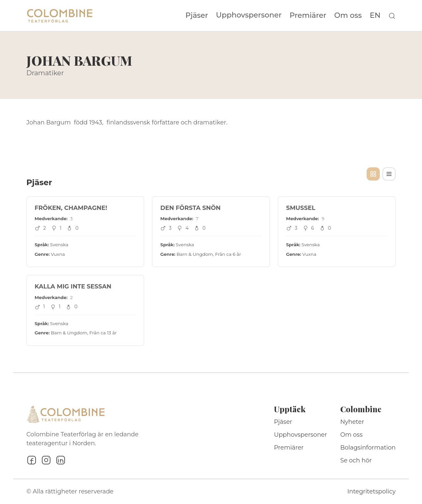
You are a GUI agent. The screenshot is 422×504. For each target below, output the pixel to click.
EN (375, 16)
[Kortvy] (373, 174)
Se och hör (356, 460)
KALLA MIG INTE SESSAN (73, 286)
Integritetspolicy (372, 491)
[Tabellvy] (389, 174)
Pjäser (197, 16)
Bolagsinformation (368, 448)
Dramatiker (45, 73)
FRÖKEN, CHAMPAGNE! (71, 208)
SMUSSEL (301, 208)
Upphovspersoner (249, 15)
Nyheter (352, 422)
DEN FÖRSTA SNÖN (190, 208)
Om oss (348, 16)
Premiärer (308, 16)
